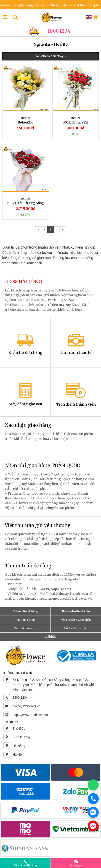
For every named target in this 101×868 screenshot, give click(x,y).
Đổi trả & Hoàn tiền (76, 628)
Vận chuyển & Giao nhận (76, 620)
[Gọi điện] (93, 799)
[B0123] (25, 199)
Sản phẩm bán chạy (50, 56)
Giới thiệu (50, 637)
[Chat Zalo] (93, 812)
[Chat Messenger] (93, 826)
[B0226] (25, 118)
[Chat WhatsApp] (93, 785)
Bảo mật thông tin (25, 628)
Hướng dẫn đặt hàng (25, 611)
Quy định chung (25, 620)
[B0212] (76, 118)
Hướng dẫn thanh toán (76, 611)
